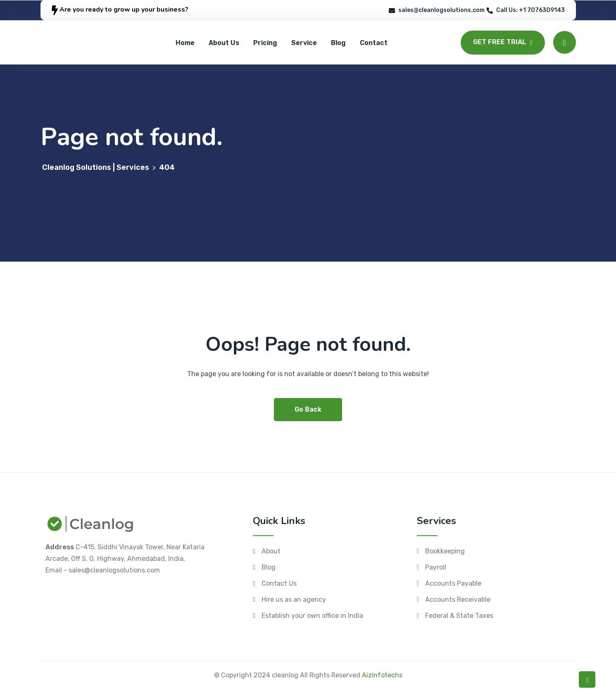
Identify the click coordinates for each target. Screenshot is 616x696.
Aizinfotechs (382, 675)
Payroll (436, 567)
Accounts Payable (453, 583)
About (271, 551)
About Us (224, 43)
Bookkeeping (445, 551)
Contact (374, 43)
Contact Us (279, 583)
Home (185, 43)
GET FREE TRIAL (503, 42)
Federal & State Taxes (459, 616)
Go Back (308, 409)
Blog (338, 43)
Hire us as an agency (294, 599)
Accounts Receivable (458, 599)
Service (304, 43)
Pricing (265, 43)
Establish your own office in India (312, 616)
